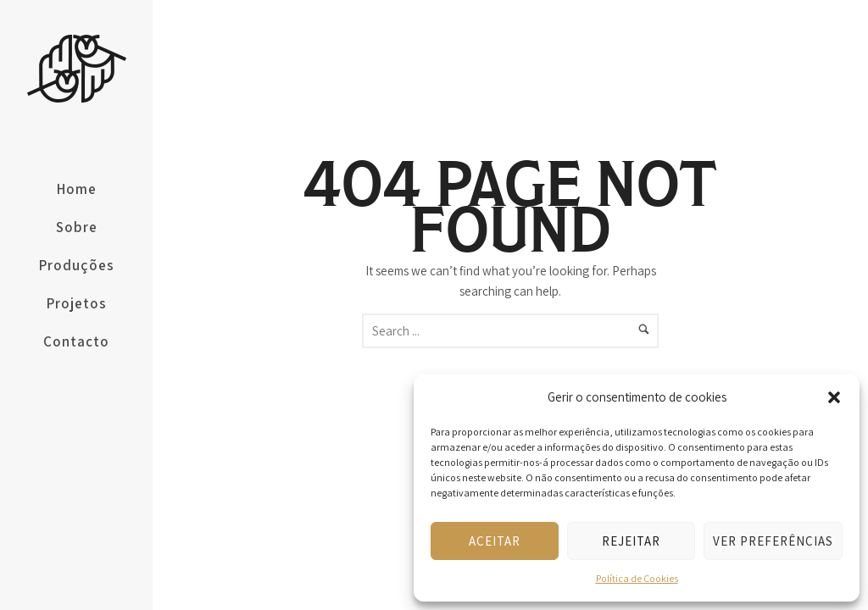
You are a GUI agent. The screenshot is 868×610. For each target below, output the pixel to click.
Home (77, 189)
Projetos (77, 303)
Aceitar (495, 541)
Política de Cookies (637, 578)
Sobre (77, 227)
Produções (77, 265)
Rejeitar (631, 541)
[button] (834, 397)
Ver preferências (773, 541)
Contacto (76, 341)
